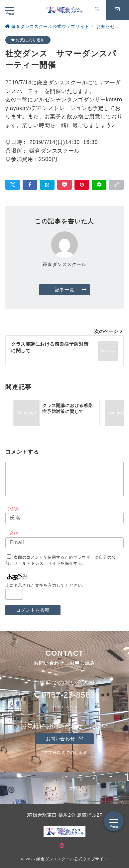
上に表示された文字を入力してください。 (46, 585)
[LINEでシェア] (99, 185)
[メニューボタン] (10, 10)
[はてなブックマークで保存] (47, 185)
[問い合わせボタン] (117, 10)
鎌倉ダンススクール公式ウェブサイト (72, 859)
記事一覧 (71, 290)
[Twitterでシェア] (13, 185)
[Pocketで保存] (64, 185)
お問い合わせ (65, 739)
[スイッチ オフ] (97, 10)
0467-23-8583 (68, 695)
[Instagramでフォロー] (62, 846)
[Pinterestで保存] (82, 185)
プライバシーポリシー (64, 788)
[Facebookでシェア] (30, 185)
